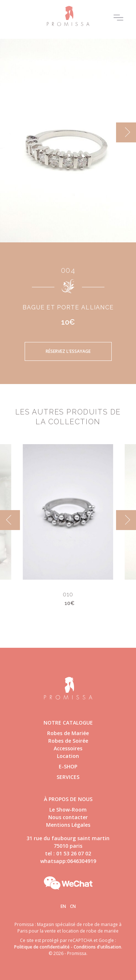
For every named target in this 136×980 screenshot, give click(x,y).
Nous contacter (68, 817)
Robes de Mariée (68, 733)
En (63, 906)
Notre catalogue (68, 723)
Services (68, 777)
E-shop (68, 766)
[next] (126, 132)
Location (68, 756)
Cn (73, 906)
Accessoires (68, 748)
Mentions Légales (68, 825)
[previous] (10, 520)
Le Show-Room (68, 810)
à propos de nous (68, 799)
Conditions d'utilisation (97, 947)
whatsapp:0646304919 (68, 861)
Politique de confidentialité (42, 947)
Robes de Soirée (68, 741)
